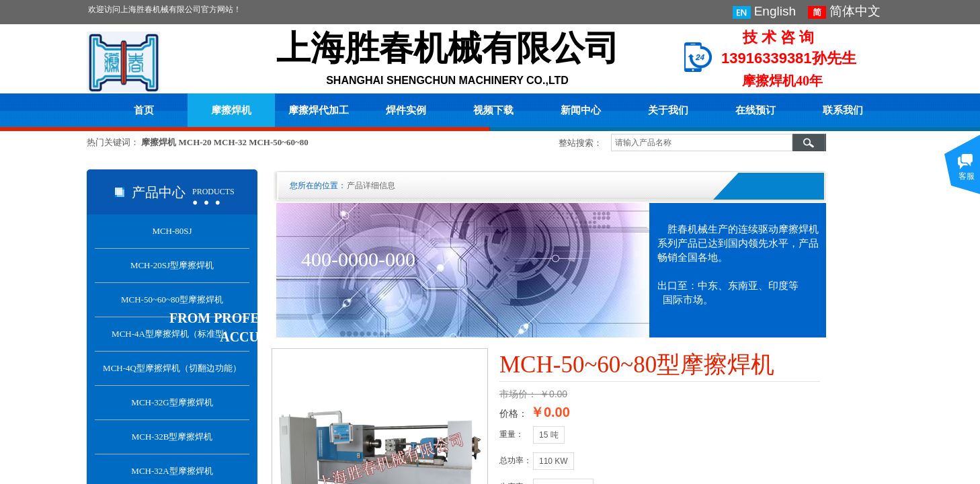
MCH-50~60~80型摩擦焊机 (172, 299)
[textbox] (702, 143)
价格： (514, 413)
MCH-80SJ (172, 231)
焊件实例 (406, 110)
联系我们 (843, 110)
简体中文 (844, 11)
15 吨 (549, 435)
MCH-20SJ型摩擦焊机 (172, 265)
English (764, 11)
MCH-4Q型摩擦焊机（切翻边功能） (172, 368)
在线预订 (756, 110)
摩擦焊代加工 (319, 110)
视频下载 (493, 110)
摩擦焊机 (231, 110)
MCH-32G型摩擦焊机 (172, 402)
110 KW (554, 461)
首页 (144, 110)
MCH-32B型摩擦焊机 (172, 437)
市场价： (518, 394)
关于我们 (668, 110)
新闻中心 (581, 110)
